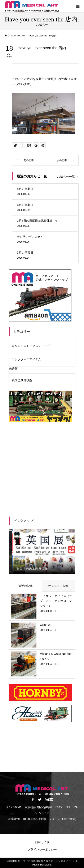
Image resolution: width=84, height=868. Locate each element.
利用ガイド (42, 842)
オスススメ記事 (58, 586)
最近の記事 (26, 586)
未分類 (13, 369)
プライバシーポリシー (42, 849)
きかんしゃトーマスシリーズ (31, 346)
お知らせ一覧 (66, 177)
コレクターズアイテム (26, 359)
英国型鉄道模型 (22, 380)
